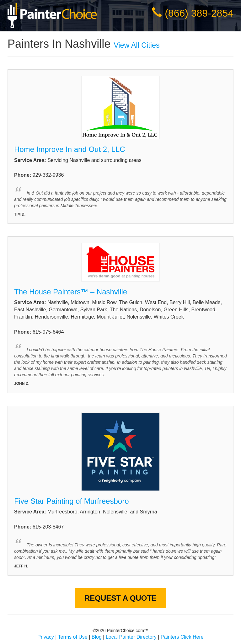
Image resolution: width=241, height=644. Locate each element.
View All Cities (137, 45)
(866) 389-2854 (199, 13)
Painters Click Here (182, 637)
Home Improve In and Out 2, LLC (70, 149)
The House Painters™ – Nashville (72, 292)
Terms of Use (73, 637)
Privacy (46, 637)
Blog (97, 637)
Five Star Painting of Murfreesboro (72, 501)
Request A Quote (120, 598)
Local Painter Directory (131, 637)
